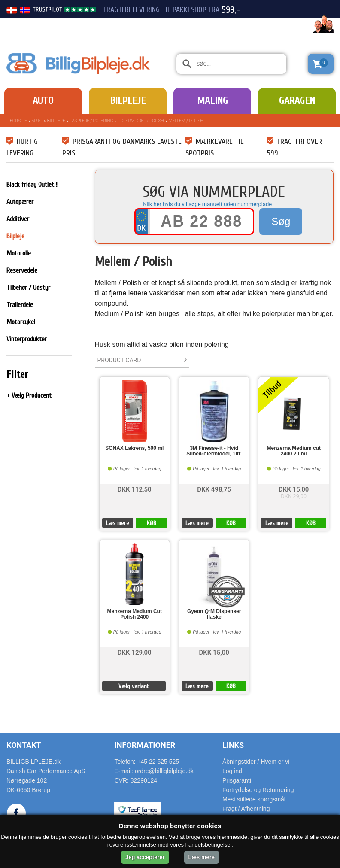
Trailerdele (20, 305)
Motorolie (19, 253)
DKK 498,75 (214, 489)
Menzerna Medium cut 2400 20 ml (294, 451)
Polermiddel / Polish (141, 121)
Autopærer (20, 202)
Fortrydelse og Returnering (258, 790)
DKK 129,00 (135, 652)
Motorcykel (21, 322)
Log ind (232, 771)
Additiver (18, 219)
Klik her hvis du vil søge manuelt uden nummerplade (207, 204)
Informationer (145, 745)
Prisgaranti (237, 780)
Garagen (297, 101)
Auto (43, 101)
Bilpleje (128, 101)
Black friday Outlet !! (32, 185)
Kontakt (24, 745)
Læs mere (118, 523)
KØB (152, 523)
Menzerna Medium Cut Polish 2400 (135, 614)
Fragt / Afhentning (246, 809)
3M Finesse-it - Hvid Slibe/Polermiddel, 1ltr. (214, 451)
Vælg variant (134, 686)
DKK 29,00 (294, 496)
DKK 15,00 (294, 489)
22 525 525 (286, 25)
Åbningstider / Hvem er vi (256, 762)
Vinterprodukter (27, 339)
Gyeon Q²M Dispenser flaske (214, 614)
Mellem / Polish (186, 121)
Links (233, 745)
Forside (18, 121)
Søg (281, 221)
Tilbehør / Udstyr (28, 288)
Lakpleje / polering (92, 121)
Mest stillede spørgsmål (254, 799)
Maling (212, 101)
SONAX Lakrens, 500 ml (134, 448)
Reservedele (22, 270)
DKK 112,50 (135, 489)
